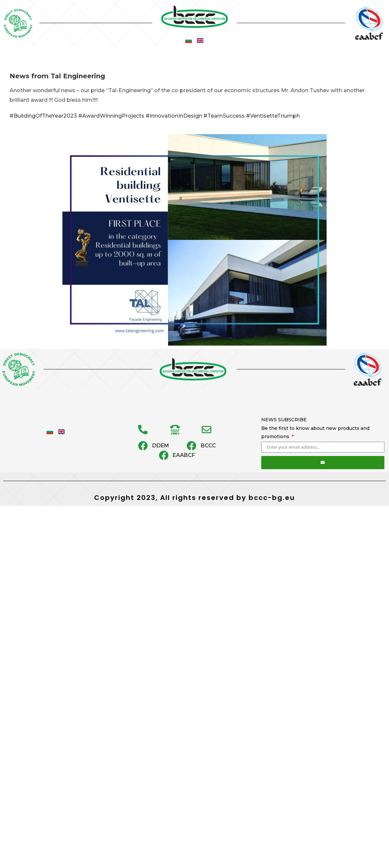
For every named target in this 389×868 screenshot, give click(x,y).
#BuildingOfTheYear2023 (43, 116)
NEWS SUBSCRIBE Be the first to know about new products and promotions (315, 428)
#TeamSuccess (224, 116)
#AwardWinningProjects (111, 116)
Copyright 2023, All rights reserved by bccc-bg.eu (194, 498)
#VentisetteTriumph (273, 116)
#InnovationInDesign (174, 116)
